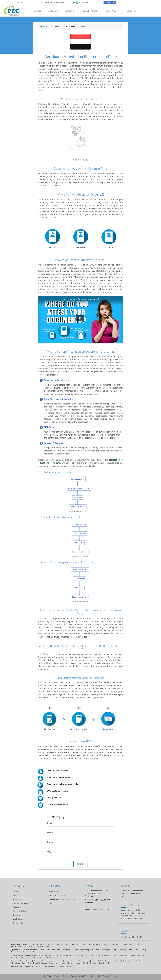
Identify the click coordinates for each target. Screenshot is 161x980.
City (49, 852)
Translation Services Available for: (24, 955)
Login (20, 2)
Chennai (84, 944)
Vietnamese (16, 963)
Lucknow (14, 958)
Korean (82, 961)
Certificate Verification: (20, 966)
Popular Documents (90, 11)
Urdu (58, 963)
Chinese (44, 961)
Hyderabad (93, 944)
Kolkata (98, 950)
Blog (15, 895)
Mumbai (51, 944)
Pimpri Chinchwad (40, 944)
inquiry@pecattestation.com (56, 2)
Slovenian (94, 963)
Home (16, 891)
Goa (20, 946)
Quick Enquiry (110, 2)
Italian (94, 961)
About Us (17, 899)
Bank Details (18, 919)
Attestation (54, 11)
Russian (74, 961)
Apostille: (15, 950)
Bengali (36, 963)
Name (50, 833)
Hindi (88, 961)
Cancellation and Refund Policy (62, 899)
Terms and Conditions (58, 895)
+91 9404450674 (99, 900)
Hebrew (79, 963)
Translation (71, 11)
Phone (50, 842)
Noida (47, 946)
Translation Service (19, 961)
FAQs (51, 903)
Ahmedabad (138, 891)
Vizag (31, 946)
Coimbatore (39, 946)
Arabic (60, 961)
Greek (63, 963)
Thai (30, 963)
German (29, 961)
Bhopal (14, 946)
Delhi (100, 944)
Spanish (37, 961)
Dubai (25, 946)
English (102, 963)
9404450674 (81, 3)
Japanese (53, 961)
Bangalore (76, 944)
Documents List (20, 911)
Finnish (86, 963)
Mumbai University (65, 966)
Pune (123, 891)
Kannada (44, 963)
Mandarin (71, 963)
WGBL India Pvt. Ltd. (90, 976)
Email (50, 823)
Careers (16, 915)
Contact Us (131, 11)
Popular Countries (113, 11)
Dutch (24, 963)
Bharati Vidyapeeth (49, 966)
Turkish (101, 961)
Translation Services (22, 903)
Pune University (35, 966)
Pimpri (129, 891)
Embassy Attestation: (19, 944)
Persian (51, 963)
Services (38, 11)
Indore (68, 944)
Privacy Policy (55, 891)
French (67, 961)
